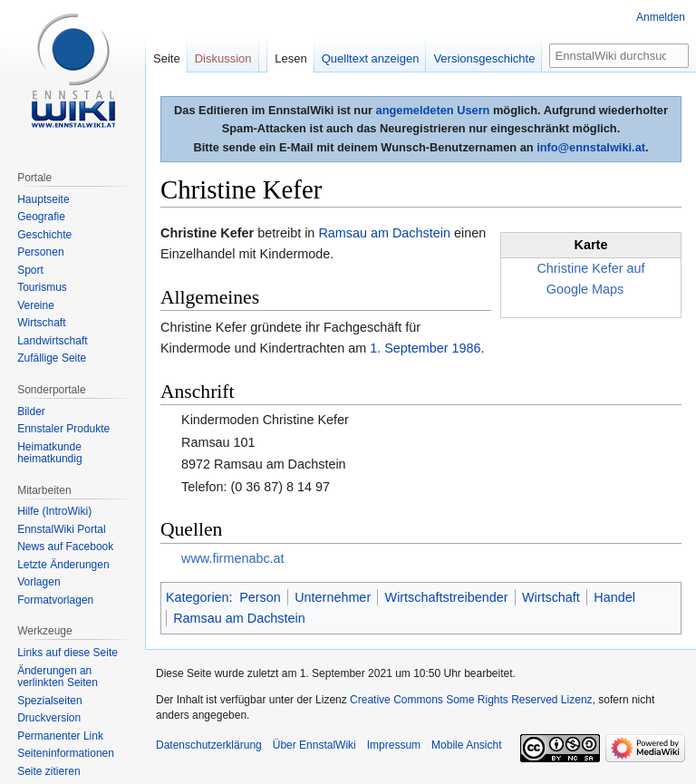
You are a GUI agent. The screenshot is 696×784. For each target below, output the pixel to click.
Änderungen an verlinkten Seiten (58, 677)
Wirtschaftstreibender (447, 597)
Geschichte (44, 235)
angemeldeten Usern (433, 110)
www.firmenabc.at (233, 558)
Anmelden (661, 17)
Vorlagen (39, 582)
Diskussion (223, 58)
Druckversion (49, 718)
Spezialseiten (49, 701)
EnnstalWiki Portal (61, 529)
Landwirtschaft (52, 341)
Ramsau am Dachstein (384, 233)
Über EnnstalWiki (314, 745)
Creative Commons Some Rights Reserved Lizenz (471, 700)
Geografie (41, 217)
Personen (40, 252)
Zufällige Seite (52, 358)
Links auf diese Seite (68, 653)
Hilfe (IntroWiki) (54, 511)
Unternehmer (333, 597)
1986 (467, 348)
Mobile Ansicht (466, 745)
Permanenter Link (60, 736)
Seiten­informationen (66, 753)
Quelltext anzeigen (371, 58)
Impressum (394, 745)
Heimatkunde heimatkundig (49, 453)
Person (260, 597)
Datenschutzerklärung (209, 745)
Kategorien (198, 597)
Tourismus (42, 287)
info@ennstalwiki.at (591, 147)
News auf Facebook (65, 547)
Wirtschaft (551, 597)
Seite (167, 58)
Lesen (290, 58)
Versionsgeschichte (484, 58)
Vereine (36, 305)
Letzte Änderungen (63, 565)
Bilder (31, 411)
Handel (614, 597)
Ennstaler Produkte (63, 429)
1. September (409, 348)
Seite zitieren (48, 771)
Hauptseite (43, 199)
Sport (30, 270)
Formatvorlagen (55, 600)
